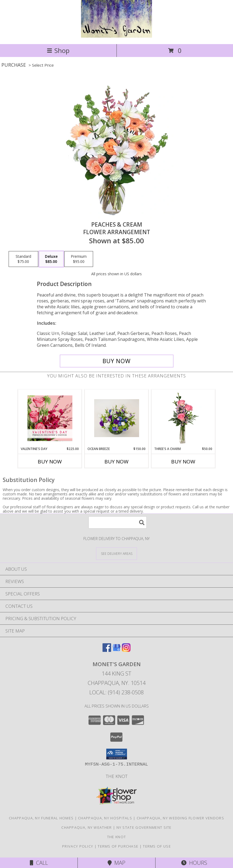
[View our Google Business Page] (116, 650)
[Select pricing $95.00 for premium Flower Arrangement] (79, 259)
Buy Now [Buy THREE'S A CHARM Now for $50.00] (183, 462)
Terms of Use (157, 846)
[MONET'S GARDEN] (116, 36)
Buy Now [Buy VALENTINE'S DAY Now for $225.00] (50, 462)
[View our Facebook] (107, 650)
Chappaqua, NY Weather (87, 827)
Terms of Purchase (118, 846)
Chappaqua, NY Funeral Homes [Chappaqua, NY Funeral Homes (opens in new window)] (41, 818)
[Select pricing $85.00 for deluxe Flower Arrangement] (51, 259)
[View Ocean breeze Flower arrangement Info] (117, 418)
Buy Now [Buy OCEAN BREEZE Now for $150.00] (116, 462)
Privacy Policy (78, 846)
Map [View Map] (116, 863)
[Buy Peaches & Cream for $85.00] (117, 361)
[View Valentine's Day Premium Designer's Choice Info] (50, 418)
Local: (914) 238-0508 (116, 692)
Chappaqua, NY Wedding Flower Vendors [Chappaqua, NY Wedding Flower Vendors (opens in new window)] (180, 818)
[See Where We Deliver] (116, 553)
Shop (58, 50)
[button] (117, 754)
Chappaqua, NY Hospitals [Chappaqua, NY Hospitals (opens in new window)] (105, 818)
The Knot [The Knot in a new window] (117, 776)
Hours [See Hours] (194, 863)
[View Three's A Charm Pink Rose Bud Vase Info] (183, 418)
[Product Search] (118, 522)
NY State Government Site (144, 827)
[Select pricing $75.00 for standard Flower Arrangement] (23, 259)
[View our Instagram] (126, 650)
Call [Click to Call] (39, 863)
